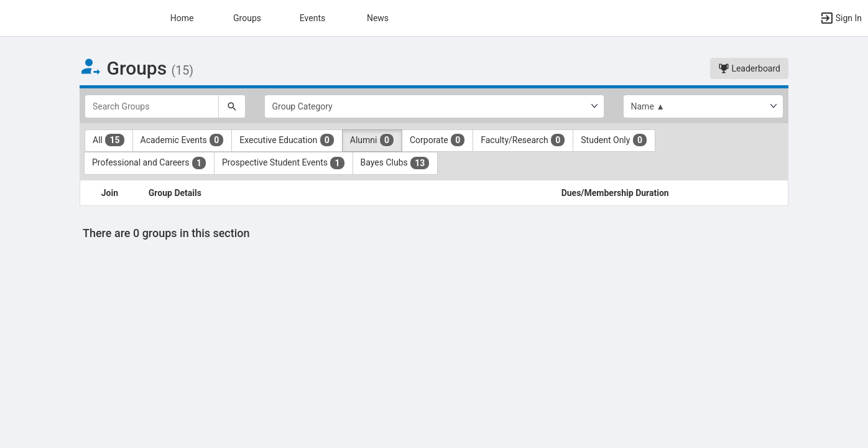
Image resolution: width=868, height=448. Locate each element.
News (378, 18)
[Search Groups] (152, 106)
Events (312, 18)
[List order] (704, 106)
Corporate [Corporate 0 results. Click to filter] (437, 140)
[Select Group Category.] (434, 106)
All (109, 140)
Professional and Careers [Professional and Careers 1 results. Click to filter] (149, 163)
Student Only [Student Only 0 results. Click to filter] (614, 140)
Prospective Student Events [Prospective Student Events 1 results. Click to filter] (284, 163)
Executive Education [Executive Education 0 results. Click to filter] (287, 140)
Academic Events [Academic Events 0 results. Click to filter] (182, 140)
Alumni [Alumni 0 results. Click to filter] (372, 140)
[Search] (232, 106)
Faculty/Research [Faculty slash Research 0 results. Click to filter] (523, 140)
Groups (247, 18)
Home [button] (182, 18)
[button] (841, 18)
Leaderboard (749, 68)
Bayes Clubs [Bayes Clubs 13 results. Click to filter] (395, 163)
